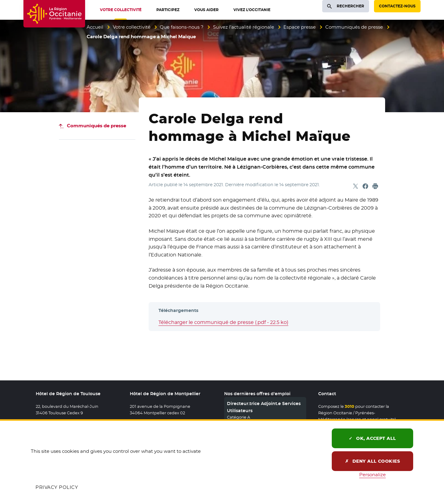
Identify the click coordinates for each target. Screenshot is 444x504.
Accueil (95, 27)
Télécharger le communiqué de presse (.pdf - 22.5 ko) (223, 322)
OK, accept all (372, 438)
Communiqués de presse (354, 27)
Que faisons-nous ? (182, 27)
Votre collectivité (132, 27)
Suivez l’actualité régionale (244, 27)
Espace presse (300, 27)
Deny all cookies (373, 461)
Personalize (372, 475)
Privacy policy (57, 487)
